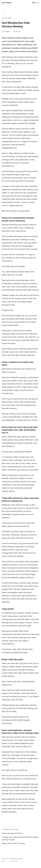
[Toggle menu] (36, 3)
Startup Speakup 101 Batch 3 (12, 833)
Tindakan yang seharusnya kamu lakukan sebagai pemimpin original (20, 838)
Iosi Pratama (7, 3)
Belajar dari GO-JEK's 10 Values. (14, 843)
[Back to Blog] (3, 13)
